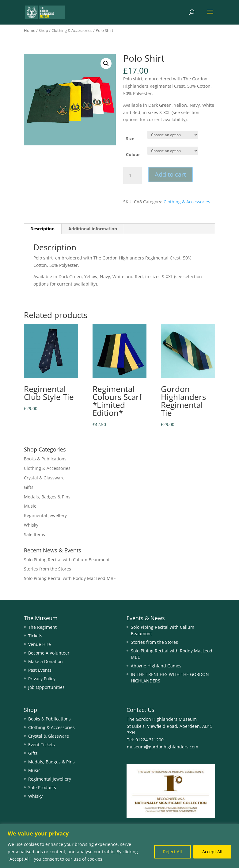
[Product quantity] (132, 175)
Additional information (93, 229)
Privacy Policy (42, 679)
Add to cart (170, 174)
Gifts (29, 487)
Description (42, 229)
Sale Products (42, 787)
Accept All (212, 852)
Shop (43, 30)
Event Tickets (42, 745)
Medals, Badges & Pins (47, 497)
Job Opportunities (46, 687)
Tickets (35, 636)
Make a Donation (46, 661)
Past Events (40, 670)
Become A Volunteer (49, 653)
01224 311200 (149, 740)
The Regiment (42, 627)
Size (130, 138)
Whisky (31, 525)
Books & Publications (45, 459)
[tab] (43, 229)
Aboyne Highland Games (156, 666)
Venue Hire (40, 644)
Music (30, 506)
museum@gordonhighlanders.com (163, 747)
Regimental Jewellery (45, 515)
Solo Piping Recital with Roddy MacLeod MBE (70, 578)
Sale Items (34, 534)
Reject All (173, 852)
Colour (133, 154)
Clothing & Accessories (72, 30)
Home (30, 30)
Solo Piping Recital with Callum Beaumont (67, 560)
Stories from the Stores (47, 569)
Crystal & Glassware (44, 478)
